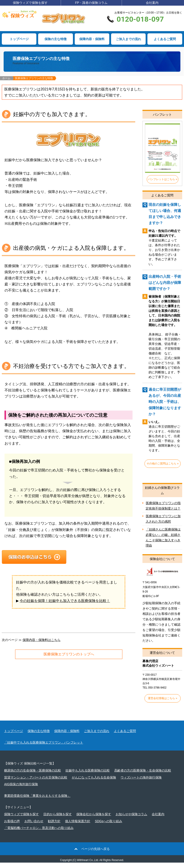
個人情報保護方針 (78, 827)
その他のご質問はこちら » (163, 464)
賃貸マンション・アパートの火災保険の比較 (36, 783)
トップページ (19, 39)
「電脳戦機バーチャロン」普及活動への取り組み (39, 834)
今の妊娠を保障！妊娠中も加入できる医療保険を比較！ (65, 601)
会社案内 (152, 3)
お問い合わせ (34, 827)
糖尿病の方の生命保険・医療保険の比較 (33, 776)
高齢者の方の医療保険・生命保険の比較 (143, 776)
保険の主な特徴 (56, 39)
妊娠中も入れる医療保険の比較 (88, 776)
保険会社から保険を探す (94, 820)
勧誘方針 (54, 827)
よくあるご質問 (165, 39)
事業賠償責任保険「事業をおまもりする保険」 (37, 801)
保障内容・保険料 (92, 39)
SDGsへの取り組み (108, 827)
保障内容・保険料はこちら (42, 640)
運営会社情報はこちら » (163, 704)
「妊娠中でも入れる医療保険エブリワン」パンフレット (44, 748)
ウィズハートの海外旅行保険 (141, 783)
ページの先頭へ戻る (95, 854)
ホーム (6, 78)
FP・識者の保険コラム (91, 3)
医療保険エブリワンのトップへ (69, 654)
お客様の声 (12, 827)
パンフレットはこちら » (163, 179)
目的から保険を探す (58, 820)
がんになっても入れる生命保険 (94, 783)
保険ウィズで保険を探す (30, 3)
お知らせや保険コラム (131, 820)
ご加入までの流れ (128, 39)
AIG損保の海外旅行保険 (21, 790)
